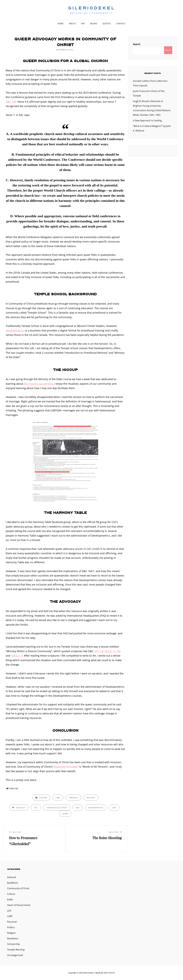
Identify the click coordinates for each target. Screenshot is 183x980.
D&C (78, 808)
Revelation (13, 938)
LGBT (58, 798)
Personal (73, 798)
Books (94, 23)
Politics (11, 927)
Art (83, 23)
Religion (91, 798)
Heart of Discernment (19, 905)
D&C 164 (11, 102)
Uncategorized (15, 955)
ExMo (10, 899)
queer (65, 814)
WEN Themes (109, 973)
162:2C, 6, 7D (112, 651)
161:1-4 (98, 651)
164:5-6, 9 (17, 656)
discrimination (96, 808)
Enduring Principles (66, 767)
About (72, 23)
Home (61, 23)
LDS (9, 911)
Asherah (12, 877)
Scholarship (13, 944)
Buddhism (13, 883)
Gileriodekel (92, 8)
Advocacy (21, 808)
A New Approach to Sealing (147, 120)
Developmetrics (15, 330)
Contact (121, 23)
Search (137, 44)
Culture (43, 798)
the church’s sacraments (39, 384)
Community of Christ (57, 808)
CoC (36, 808)
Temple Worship (16, 950)
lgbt (114, 808)
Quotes (107, 23)
